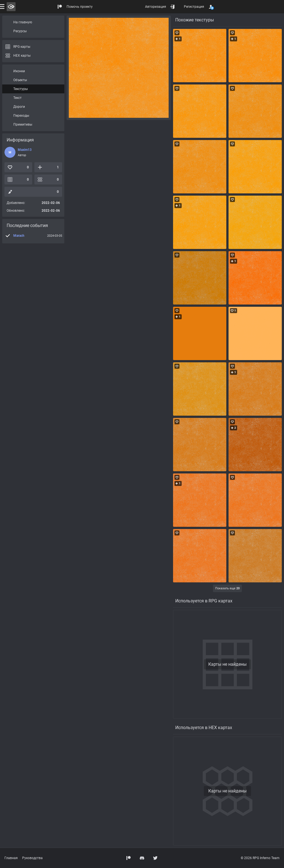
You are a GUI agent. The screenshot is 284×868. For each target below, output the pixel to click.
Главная (11, 858)
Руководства (32, 858)
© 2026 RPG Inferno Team (260, 858)
